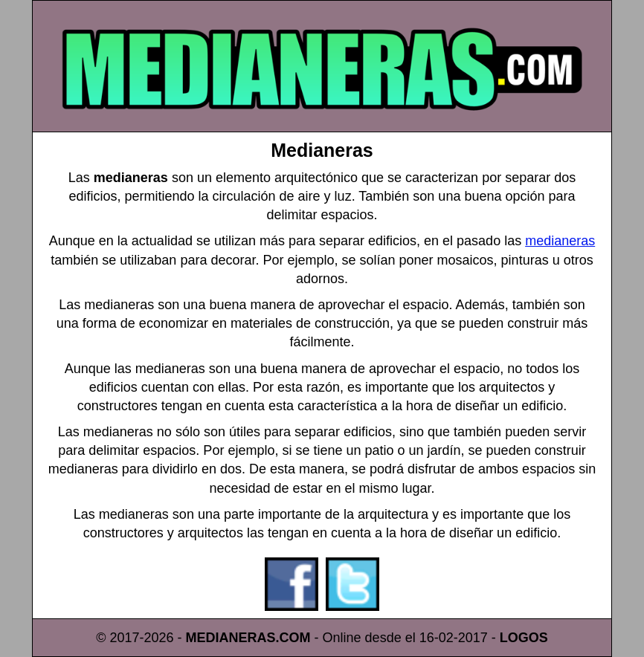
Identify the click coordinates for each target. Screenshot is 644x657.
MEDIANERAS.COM (248, 638)
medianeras (560, 241)
